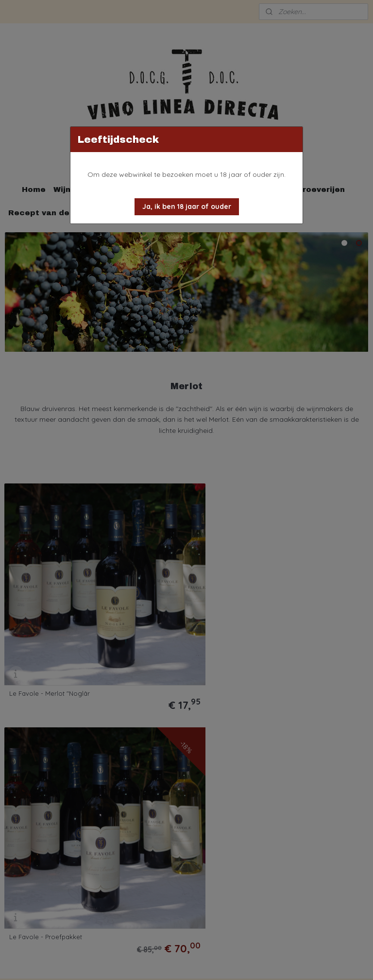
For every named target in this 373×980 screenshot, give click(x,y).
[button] (187, 207)
